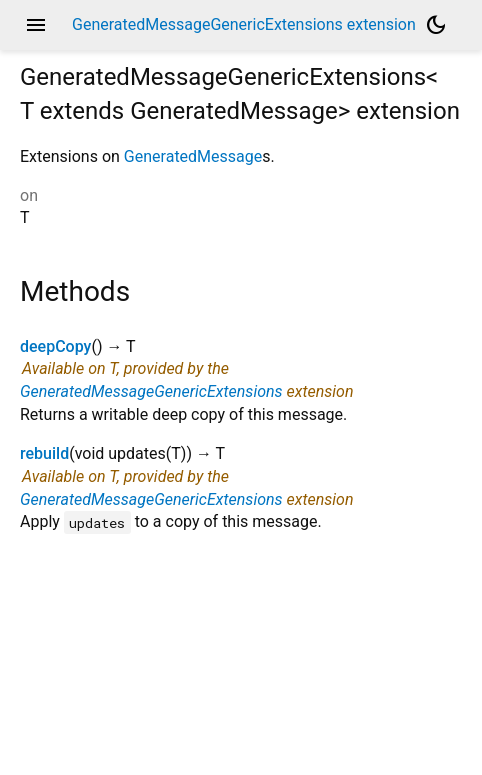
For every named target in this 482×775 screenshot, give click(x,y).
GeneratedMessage (193, 156)
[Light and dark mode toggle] (436, 25)
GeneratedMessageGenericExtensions (151, 391)
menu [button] (36, 25)
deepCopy (55, 346)
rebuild (44, 453)
